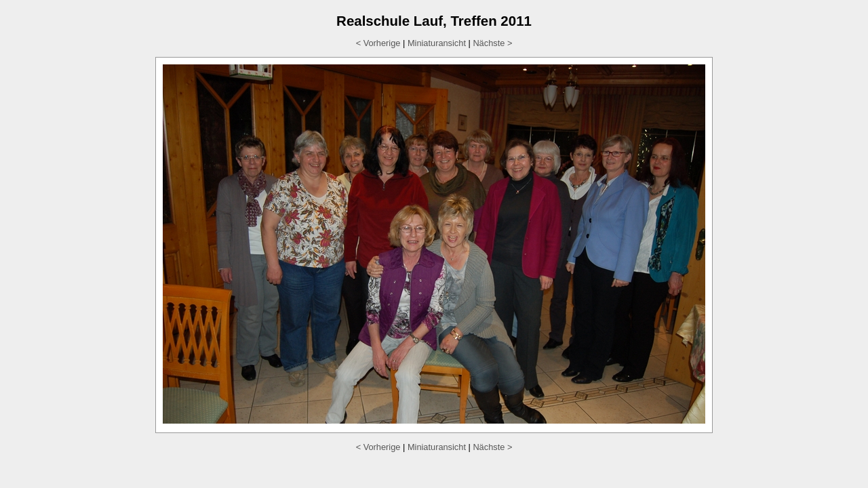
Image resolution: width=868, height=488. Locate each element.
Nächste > (492, 43)
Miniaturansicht (437, 43)
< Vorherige (378, 43)
